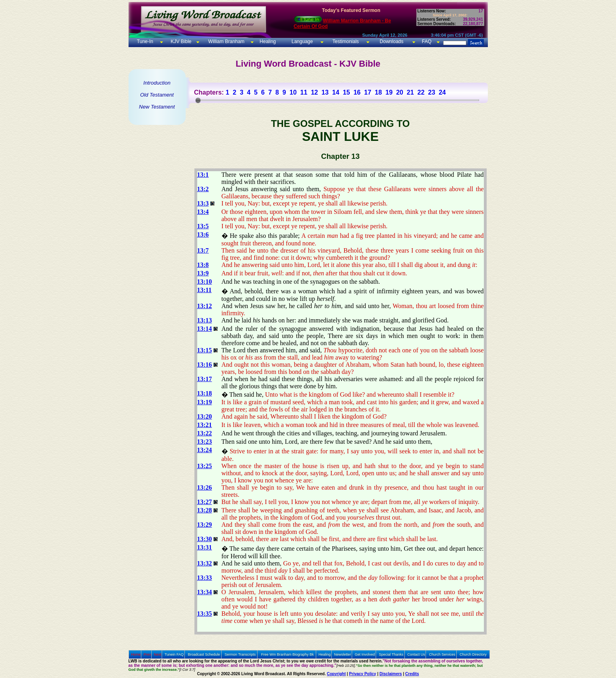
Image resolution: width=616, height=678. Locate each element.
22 (421, 92)
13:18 (205, 393)
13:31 (205, 547)
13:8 (203, 265)
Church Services (442, 654)
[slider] (198, 100)
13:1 (203, 175)
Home (136, 654)
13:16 (205, 365)
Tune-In (145, 42)
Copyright (336, 674)
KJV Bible (180, 42)
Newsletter (343, 654)
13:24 (205, 450)
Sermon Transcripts (240, 654)
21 (410, 92)
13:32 (205, 563)
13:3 (203, 203)
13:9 (203, 273)
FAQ (427, 42)
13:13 (205, 320)
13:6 (203, 234)
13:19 (205, 402)
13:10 (205, 282)
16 (357, 92)
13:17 (205, 379)
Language (302, 42)
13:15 (205, 350)
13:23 (205, 442)
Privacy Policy (362, 674)
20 (400, 92)
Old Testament (157, 95)
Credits (412, 674)
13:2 (203, 189)
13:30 (205, 539)
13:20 (205, 416)
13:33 (205, 578)
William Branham (226, 42)
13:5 (203, 226)
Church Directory (473, 654)
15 (347, 92)
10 (293, 92)
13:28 (205, 510)
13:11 (204, 290)
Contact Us (416, 654)
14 (336, 92)
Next (157, 654)
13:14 (205, 329)
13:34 (205, 592)
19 (389, 92)
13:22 (205, 433)
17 (368, 92)
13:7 (203, 250)
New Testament (157, 107)
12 (315, 92)
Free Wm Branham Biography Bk (287, 654)
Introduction (157, 83)
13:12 (205, 306)
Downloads (391, 42)
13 (325, 92)
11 (304, 92)
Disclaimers (391, 674)
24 (442, 92)
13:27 (205, 502)
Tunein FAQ (174, 654)
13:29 (205, 525)
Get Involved (365, 654)
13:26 (205, 487)
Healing (267, 42)
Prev (148, 654)
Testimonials (346, 42)
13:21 (205, 425)
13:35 (205, 614)
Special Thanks (391, 654)
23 (432, 92)
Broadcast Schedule (204, 654)
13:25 (205, 466)
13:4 (203, 212)
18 (378, 92)
